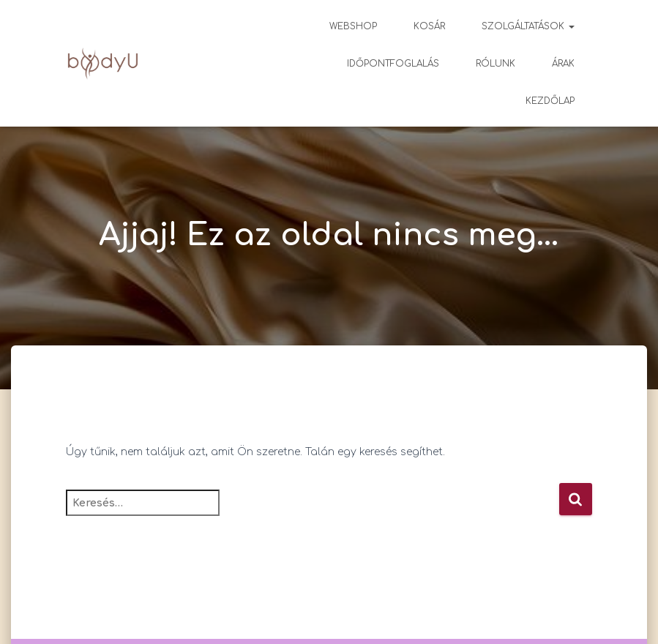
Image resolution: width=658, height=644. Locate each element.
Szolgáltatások (528, 26)
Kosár (429, 26)
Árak (563, 64)
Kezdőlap (550, 101)
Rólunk (496, 64)
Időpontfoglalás (393, 64)
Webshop (353, 26)
